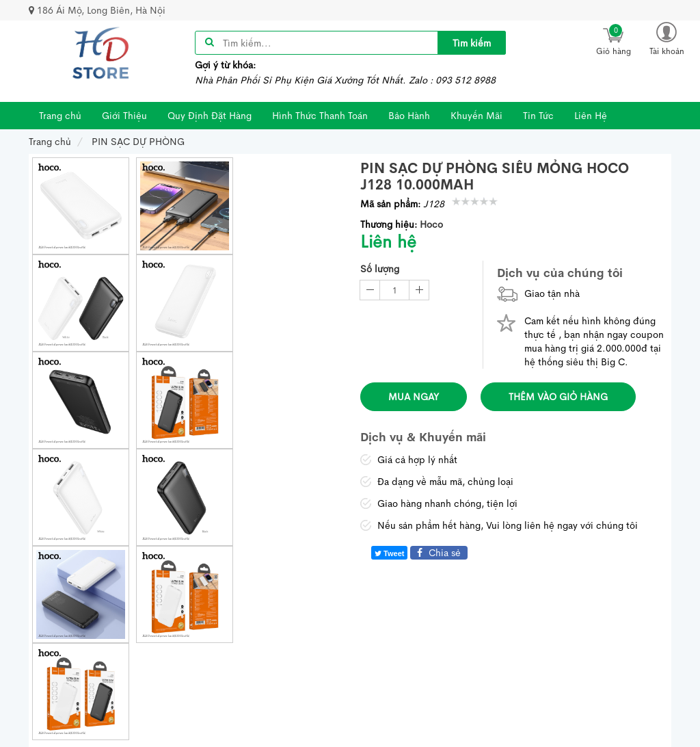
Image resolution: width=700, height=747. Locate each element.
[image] (102, 53)
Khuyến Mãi (476, 116)
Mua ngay (414, 397)
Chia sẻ (439, 553)
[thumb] (81, 206)
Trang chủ (60, 116)
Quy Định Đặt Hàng (210, 116)
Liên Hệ (591, 116)
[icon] (613, 39)
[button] (667, 38)
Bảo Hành (409, 116)
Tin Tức (538, 116)
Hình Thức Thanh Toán (320, 116)
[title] (472, 43)
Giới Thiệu (124, 116)
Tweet (389, 553)
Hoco (431, 224)
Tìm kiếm (472, 43)
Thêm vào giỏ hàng (558, 397)
